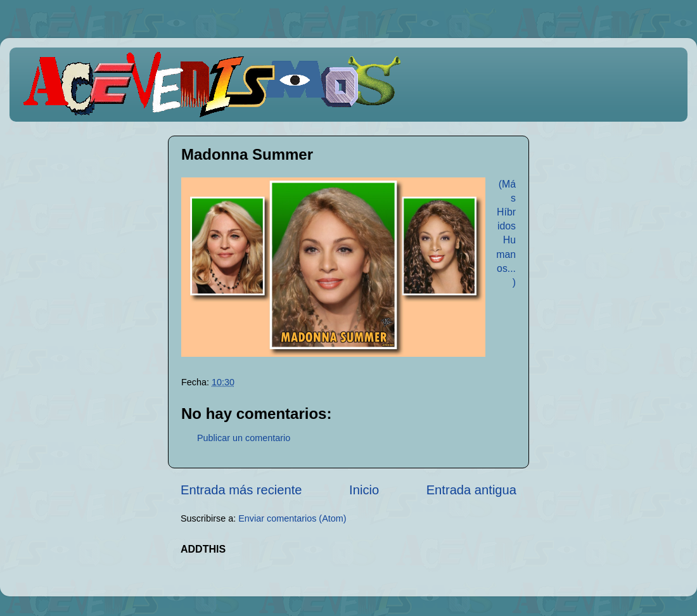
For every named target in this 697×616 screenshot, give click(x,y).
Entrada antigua (471, 490)
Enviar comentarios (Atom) (292, 518)
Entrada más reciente (241, 490)
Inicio (364, 490)
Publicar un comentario (244, 438)
